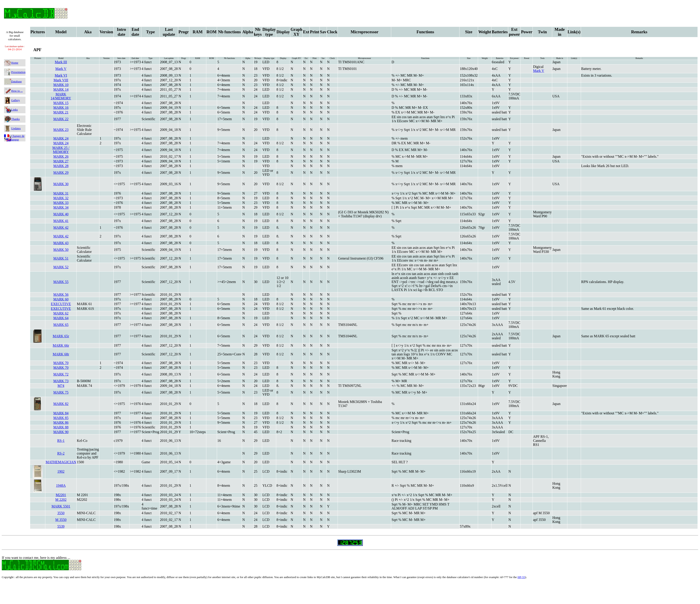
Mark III (61, 62)
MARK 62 (61, 313)
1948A (61, 486)
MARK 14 (61, 89)
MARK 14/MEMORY (61, 96)
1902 (61, 471)
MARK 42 (61, 228)
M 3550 (61, 520)
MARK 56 (61, 295)
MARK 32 (61, 198)
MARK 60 (61, 299)
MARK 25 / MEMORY (61, 150)
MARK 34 (61, 207)
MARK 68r (61, 354)
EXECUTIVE (61, 304)
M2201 (61, 495)
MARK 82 (61, 404)
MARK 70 (61, 363)
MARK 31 (61, 193)
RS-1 (61, 441)
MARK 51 (61, 258)
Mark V (61, 69)
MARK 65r (61, 336)
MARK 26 (61, 156)
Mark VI (61, 75)
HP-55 (521, 577)
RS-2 (61, 453)
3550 (61, 513)
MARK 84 (61, 413)
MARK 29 (61, 173)
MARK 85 (61, 418)
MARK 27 (61, 161)
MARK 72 (61, 374)
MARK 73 (61, 381)
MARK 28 (61, 166)
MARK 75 (61, 392)
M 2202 (61, 500)
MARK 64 (61, 318)
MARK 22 (61, 119)
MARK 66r (61, 345)
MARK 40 (61, 214)
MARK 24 (61, 138)
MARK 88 (61, 427)
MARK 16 (61, 108)
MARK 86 (61, 423)
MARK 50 (61, 250)
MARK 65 (61, 325)
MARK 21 (61, 112)
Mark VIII (61, 80)
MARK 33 (61, 203)
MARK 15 (61, 103)
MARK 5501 (61, 506)
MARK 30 (61, 184)
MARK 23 (61, 130)
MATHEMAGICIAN (61, 462)
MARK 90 (61, 432)
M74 (61, 386)
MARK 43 (61, 243)
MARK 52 (61, 267)
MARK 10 (61, 85)
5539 (61, 526)
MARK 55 (61, 282)
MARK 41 (61, 221)
